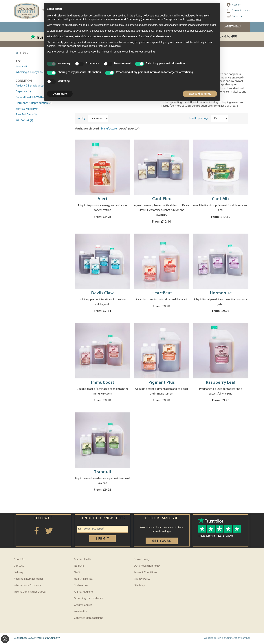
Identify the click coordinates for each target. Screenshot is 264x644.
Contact (19, 566)
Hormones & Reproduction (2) (34, 103)
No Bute (79, 566)
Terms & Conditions (145, 572)
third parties (111, 25)
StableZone (81, 585)
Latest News (232, 27)
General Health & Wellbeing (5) (34, 97)
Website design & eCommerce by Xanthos (227, 638)
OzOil (77, 572)
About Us (20, 559)
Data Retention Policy (147, 566)
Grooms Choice (83, 605)
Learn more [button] (60, 94)
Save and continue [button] (200, 94)
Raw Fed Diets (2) (26, 115)
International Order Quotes (30, 592)
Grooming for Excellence (88, 598)
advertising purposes (185, 31)
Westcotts (80, 611)
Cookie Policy (142, 559)
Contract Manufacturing (89, 618)
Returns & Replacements (29, 579)
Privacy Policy (142, 579)
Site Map (139, 585)
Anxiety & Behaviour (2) (30, 86)
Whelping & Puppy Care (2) (32, 72)
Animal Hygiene (83, 592)
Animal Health (82, 559)
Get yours (162, 541)
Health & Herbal (84, 579)
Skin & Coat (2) (24, 121)
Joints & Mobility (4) (27, 109)
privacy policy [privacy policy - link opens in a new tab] (142, 16)
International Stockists (27, 585)
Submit (102, 539)
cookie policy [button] (194, 19)
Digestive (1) (23, 92)
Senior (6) (21, 66)
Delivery (19, 572)
